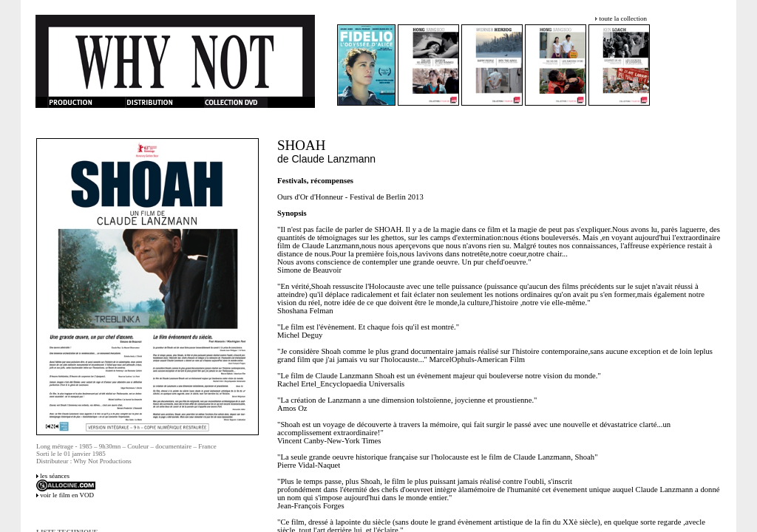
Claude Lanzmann (334, 159)
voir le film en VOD (67, 495)
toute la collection (622, 18)
